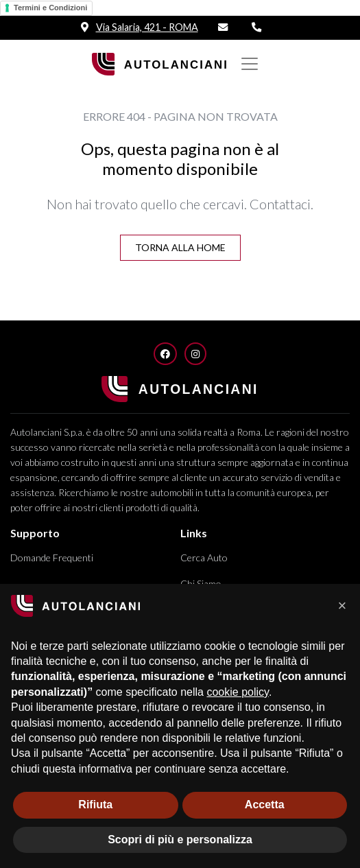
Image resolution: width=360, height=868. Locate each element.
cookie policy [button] (237, 692)
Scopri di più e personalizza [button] (180, 840)
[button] (342, 606)
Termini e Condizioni (50, 8)
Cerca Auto (204, 558)
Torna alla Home (180, 247)
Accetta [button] (265, 805)
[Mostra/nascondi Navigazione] (250, 64)
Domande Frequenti (52, 558)
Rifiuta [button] (95, 805)
